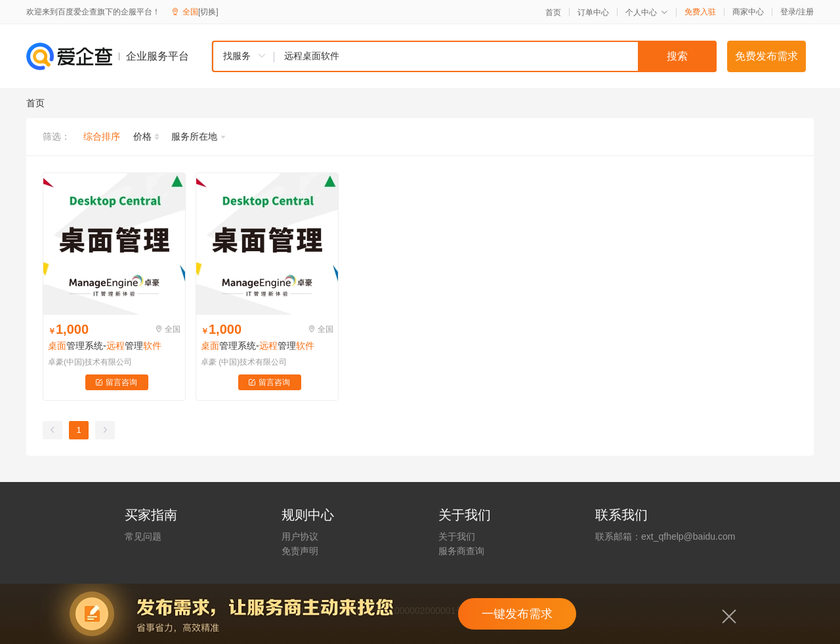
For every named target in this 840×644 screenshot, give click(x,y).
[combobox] (464, 56)
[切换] (208, 12)
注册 (806, 12)
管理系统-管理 (105, 346)
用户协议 (300, 536)
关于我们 (457, 536)
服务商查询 (461, 551)
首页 (553, 12)
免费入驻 (700, 12)
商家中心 (748, 12)
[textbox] (495, 56)
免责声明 (300, 551)
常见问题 (143, 536)
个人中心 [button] (647, 12)
